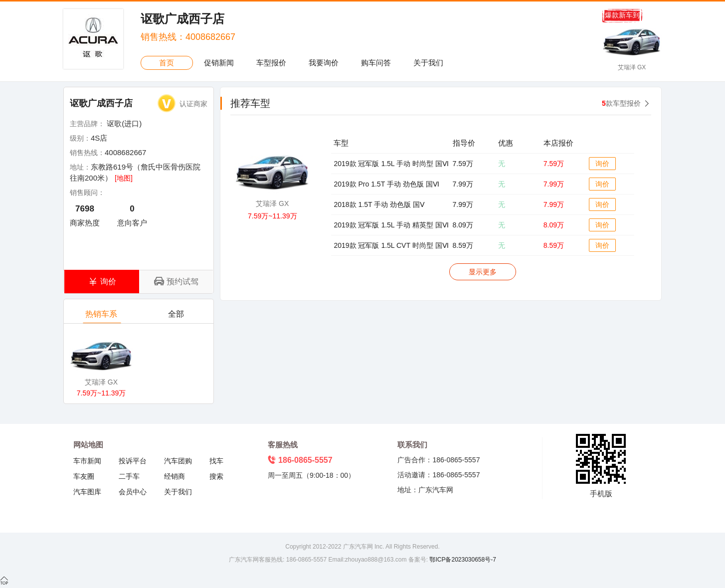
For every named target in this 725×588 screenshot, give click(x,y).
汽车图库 (87, 492)
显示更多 (483, 272)
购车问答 (376, 63)
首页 (167, 63)
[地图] (124, 178)
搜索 (216, 476)
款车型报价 (621, 103)
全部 (177, 316)
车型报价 (271, 63)
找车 (216, 461)
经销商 (175, 476)
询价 (602, 164)
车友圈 (84, 476)
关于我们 (428, 63)
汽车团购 (178, 461)
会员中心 (133, 492)
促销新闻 (219, 63)
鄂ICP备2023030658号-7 (462, 560)
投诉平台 (133, 461)
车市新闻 (87, 461)
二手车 (129, 476)
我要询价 (324, 63)
